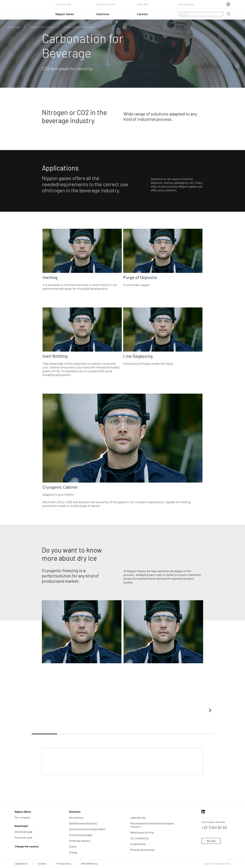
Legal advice (21, 863)
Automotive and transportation (87, 829)
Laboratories (138, 817)
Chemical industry (80, 841)
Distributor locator (106, 4)
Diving (73, 846)
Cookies (42, 863)
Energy (73, 852)
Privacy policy (64, 863)
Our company (22, 817)
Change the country (27, 846)
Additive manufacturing (83, 823)
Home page (14, 27)
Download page (186, 4)
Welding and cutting (142, 832)
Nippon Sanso (23, 812)
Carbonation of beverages (79, 27)
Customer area (63, 4)
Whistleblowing (89, 863)
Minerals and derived (142, 850)
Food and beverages (42, 27)
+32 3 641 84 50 (214, 827)
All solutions (76, 817)
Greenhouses (138, 844)
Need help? (143, 4)
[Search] (201, 14)
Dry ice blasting (139, 838)
